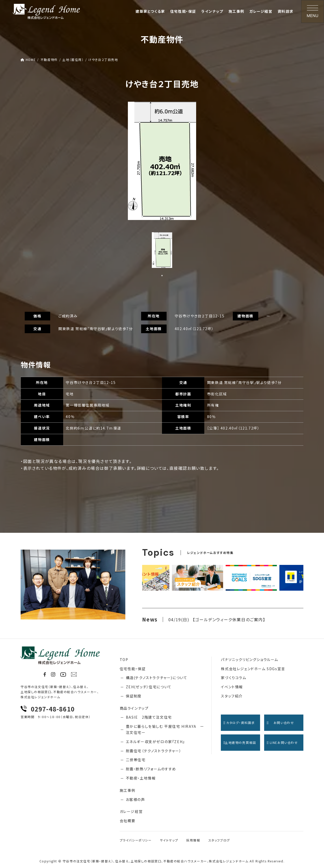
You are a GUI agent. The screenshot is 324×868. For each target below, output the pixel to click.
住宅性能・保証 (133, 669)
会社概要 (128, 821)
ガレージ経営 (131, 811)
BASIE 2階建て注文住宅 (149, 717)
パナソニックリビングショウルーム (249, 659)
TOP (124, 659)
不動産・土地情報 (141, 778)
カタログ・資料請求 (239, 723)
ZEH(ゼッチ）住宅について (149, 687)
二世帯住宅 (136, 760)
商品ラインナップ (134, 708)
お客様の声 (136, 799)
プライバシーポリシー (136, 840)
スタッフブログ (219, 840)
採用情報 (193, 840)
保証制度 (134, 696)
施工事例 (128, 790)
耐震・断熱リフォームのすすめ (151, 769)
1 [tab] (162, 276)
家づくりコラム (233, 678)
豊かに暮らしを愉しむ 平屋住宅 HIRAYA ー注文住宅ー (165, 729)
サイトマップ (169, 840)
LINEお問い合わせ (282, 742)
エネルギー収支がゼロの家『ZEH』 (155, 742)
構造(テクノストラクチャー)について (157, 678)
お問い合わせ (280, 723)
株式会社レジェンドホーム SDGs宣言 (253, 669)
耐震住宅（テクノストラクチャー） (154, 751)
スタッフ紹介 (232, 696)
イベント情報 (232, 687)
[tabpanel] (162, 161)
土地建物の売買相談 (240, 742)
